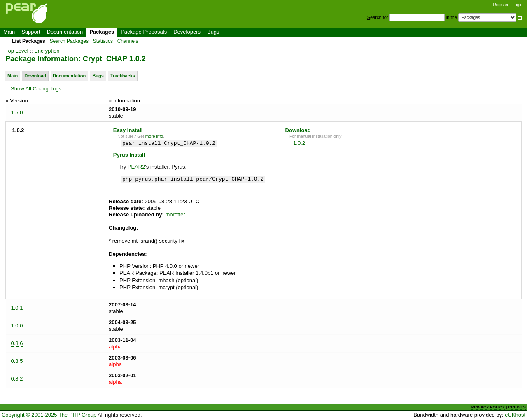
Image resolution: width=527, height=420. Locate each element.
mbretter (175, 215)
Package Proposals (144, 32)
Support (31, 32)
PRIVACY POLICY (488, 407)
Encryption (47, 51)
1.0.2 (299, 143)
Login (518, 5)
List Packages (29, 41)
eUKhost (515, 415)
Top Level (17, 51)
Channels (128, 41)
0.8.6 (17, 343)
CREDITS (517, 407)
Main (9, 32)
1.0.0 (17, 326)
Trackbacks (123, 76)
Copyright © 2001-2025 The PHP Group (49, 415)
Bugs (213, 32)
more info (154, 136)
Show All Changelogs (36, 89)
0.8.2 (17, 379)
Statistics (103, 41)
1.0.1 (17, 308)
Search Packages (69, 41)
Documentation (65, 32)
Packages (102, 32)
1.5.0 (17, 113)
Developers (187, 32)
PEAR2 (136, 167)
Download (35, 76)
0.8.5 (17, 361)
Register (501, 5)
